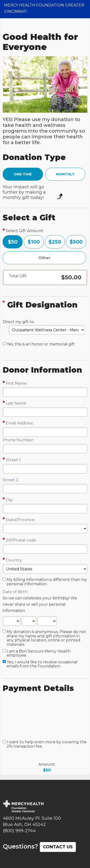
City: (10, 500)
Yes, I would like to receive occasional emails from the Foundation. (42, 664)
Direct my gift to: (19, 322)
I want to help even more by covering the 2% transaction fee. (47, 744)
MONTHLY (65, 174)
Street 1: (13, 460)
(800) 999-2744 (19, 831)
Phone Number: (18, 440)
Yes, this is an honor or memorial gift (41, 344)
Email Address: (20, 423)
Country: (14, 560)
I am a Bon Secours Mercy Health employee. (39, 653)
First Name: (16, 383)
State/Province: (20, 520)
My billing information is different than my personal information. (47, 582)
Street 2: (11, 480)
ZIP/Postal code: (21, 540)
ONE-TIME (23, 174)
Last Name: (16, 403)
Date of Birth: (15, 592)
